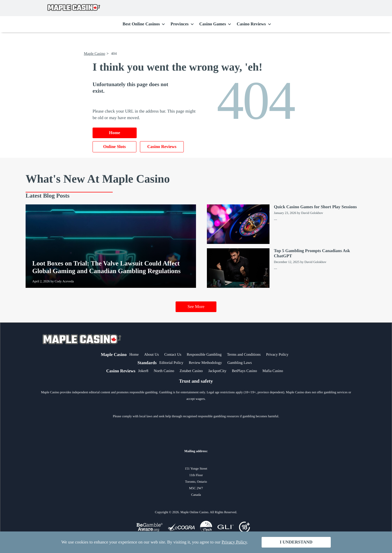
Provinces (179, 24)
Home (115, 133)
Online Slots (114, 147)
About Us (151, 355)
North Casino (164, 371)
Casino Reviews (251, 24)
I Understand (296, 542)
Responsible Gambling (204, 355)
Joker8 (143, 371)
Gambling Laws (240, 363)
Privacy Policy (277, 355)
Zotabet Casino (191, 371)
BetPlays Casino (244, 371)
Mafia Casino (273, 371)
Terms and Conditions (244, 355)
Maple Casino (94, 54)
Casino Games (213, 24)
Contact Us (173, 355)
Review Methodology (205, 363)
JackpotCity (217, 371)
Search (342, 8)
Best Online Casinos (141, 24)
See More (196, 307)
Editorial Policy (171, 363)
